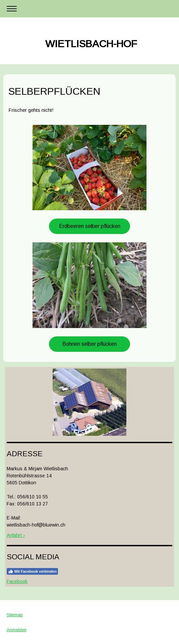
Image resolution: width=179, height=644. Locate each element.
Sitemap (15, 615)
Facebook (17, 581)
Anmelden (17, 630)
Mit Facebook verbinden (32, 571)
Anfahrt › (16, 535)
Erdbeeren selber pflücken (90, 226)
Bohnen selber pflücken (89, 344)
